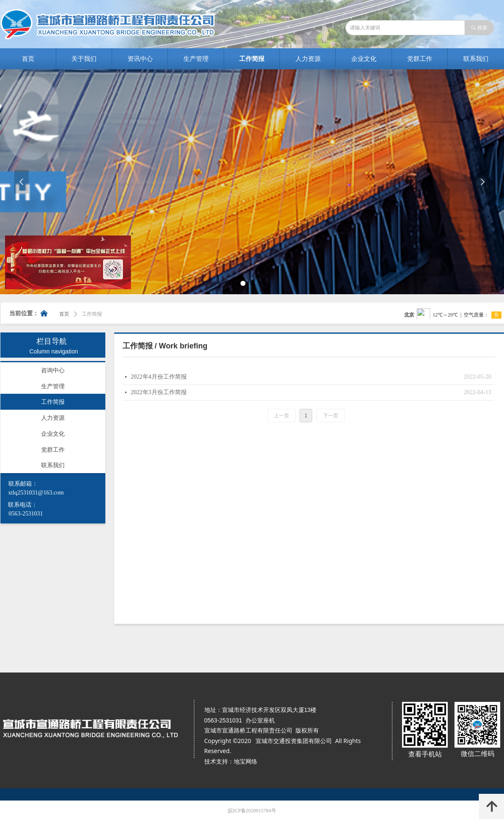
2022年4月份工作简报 (159, 377)
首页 (64, 314)
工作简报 (92, 314)
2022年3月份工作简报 (159, 392)
